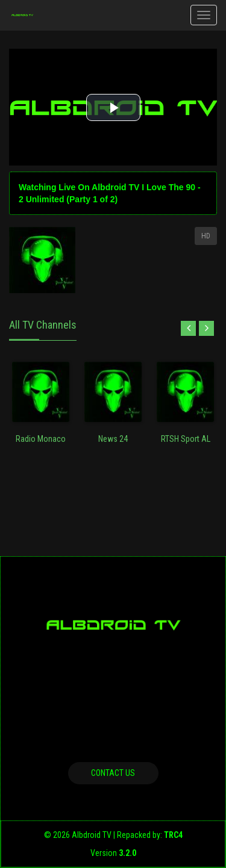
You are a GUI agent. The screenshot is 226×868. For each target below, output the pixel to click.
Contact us (113, 773)
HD (206, 236)
